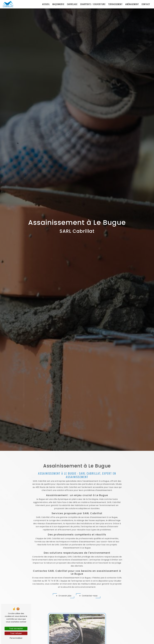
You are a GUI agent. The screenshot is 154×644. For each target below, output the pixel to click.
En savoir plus (63, 587)
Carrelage (72, 4)
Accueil (46, 4)
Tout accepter (16, 628)
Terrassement (115, 4)
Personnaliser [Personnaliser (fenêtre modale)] (16, 638)
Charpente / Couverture (93, 4)
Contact (146, 4)
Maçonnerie (58, 4)
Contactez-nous (88, 587)
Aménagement (132, 4)
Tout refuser (16, 633)
